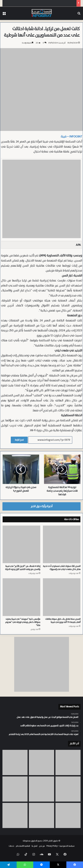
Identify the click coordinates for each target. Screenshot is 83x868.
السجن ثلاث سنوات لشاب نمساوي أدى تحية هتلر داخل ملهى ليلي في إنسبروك (62, 568)
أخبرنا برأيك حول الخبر (42, 506)
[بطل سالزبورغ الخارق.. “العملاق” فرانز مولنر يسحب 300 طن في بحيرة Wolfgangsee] (41, 762)
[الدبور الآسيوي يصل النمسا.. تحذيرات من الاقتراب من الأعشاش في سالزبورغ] (15, 789)
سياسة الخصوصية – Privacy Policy (60, 846)
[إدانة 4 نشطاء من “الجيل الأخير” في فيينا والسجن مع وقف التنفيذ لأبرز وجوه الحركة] (21, 544)
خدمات (11, 846)
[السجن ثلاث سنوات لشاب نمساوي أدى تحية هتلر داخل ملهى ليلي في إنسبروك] (62, 544)
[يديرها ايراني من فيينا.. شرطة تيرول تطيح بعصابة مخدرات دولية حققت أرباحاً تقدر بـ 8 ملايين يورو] (68, 815)
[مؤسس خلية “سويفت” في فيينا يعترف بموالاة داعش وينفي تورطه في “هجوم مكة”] (21, 597)
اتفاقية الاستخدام (23, 846)
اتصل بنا (34, 846)
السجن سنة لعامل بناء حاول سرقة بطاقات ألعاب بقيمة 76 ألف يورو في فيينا (63, 621)
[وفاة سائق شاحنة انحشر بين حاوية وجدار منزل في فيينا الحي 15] (68, 789)
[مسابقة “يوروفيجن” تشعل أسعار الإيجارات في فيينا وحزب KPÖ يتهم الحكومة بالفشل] (15, 762)
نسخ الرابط (19, 440)
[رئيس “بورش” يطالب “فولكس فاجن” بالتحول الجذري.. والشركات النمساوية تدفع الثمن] (68, 762)
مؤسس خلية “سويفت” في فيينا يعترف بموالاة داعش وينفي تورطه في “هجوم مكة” (23, 622)
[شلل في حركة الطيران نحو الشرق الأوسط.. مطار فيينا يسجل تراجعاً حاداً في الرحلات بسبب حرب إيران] (41, 815)
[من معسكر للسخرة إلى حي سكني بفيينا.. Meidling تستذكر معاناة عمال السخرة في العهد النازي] (15, 815)
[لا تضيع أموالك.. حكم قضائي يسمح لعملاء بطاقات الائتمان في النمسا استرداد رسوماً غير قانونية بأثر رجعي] (41, 789)
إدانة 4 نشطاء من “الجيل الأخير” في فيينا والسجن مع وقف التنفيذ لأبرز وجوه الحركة (23, 568)
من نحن (42, 846)
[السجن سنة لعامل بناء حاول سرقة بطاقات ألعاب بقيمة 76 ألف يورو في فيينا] (62, 597)
